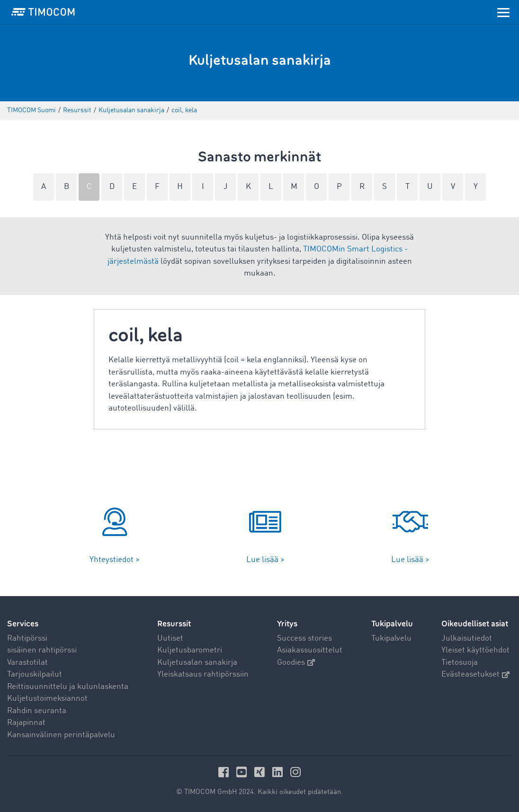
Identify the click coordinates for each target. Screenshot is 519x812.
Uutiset (170, 638)
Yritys (287, 624)
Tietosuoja (460, 663)
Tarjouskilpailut (35, 674)
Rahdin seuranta (37, 711)
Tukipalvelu (391, 638)
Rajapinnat (26, 723)
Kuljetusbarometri (190, 650)
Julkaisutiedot (467, 638)
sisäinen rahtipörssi (42, 650)
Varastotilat (27, 663)
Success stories (304, 638)
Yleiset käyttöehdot (475, 650)
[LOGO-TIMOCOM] (43, 12)
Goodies (296, 663)
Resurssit (174, 624)
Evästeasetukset (475, 674)
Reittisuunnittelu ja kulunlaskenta (68, 687)
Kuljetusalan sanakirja (197, 663)
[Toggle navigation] (503, 12)
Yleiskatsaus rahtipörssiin (203, 674)
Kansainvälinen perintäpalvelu (61, 735)
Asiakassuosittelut (310, 650)
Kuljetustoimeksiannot (47, 699)
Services (23, 624)
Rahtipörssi (27, 638)
